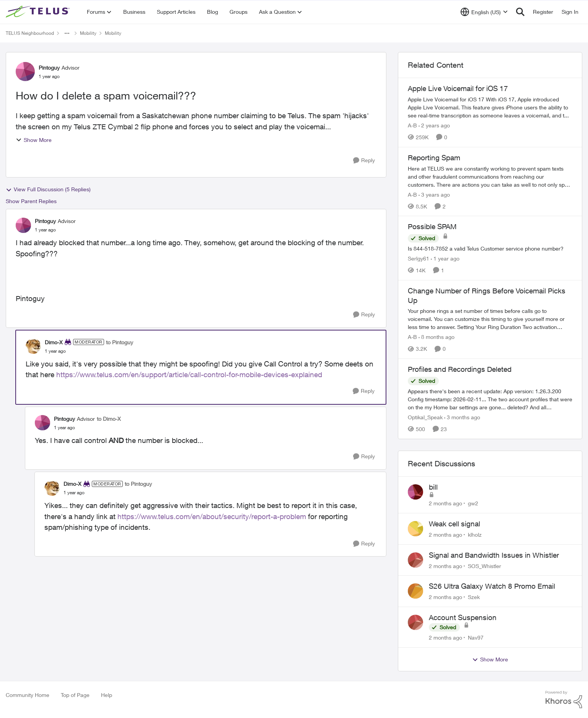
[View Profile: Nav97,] (415, 622)
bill (433, 487)
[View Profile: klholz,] (415, 529)
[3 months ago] (462, 417)
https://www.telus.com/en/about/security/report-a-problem (212, 516)
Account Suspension (463, 617)
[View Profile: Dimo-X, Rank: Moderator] (33, 346)
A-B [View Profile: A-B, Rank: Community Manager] (412, 125)
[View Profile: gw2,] (415, 492)
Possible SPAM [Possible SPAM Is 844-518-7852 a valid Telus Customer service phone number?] (432, 226)
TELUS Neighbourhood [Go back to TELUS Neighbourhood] (30, 33)
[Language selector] (484, 12)
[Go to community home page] (39, 12)
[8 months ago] (437, 337)
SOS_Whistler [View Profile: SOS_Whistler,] (485, 566)
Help (107, 695)
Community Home (28, 695)
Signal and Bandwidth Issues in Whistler (494, 555)
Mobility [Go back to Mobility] (88, 33)
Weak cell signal (454, 524)
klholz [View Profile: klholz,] (475, 535)
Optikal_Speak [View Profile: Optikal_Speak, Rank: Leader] (425, 417)
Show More (34, 140)
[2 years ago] (434, 125)
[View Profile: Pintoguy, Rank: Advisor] (25, 72)
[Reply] (364, 160)
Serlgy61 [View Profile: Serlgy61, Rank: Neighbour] (419, 258)
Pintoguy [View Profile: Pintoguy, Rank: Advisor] (49, 68)
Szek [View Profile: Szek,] (474, 597)
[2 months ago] (445, 503)
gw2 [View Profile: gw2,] (473, 503)
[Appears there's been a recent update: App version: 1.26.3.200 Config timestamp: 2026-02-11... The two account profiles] (490, 399)
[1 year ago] (445, 258)
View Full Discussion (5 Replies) (48, 189)
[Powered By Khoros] (564, 700)
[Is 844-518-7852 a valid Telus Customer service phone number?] (490, 248)
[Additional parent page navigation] (67, 33)
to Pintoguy (120, 342)
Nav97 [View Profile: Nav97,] (476, 637)
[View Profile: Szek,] (415, 591)
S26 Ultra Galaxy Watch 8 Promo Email (492, 586)
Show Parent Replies (31, 201)
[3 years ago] (434, 194)
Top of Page (75, 695)
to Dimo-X (109, 419)
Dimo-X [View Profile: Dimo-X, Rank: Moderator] (54, 342)
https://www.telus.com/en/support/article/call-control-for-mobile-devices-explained (189, 374)
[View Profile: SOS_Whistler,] (415, 560)
